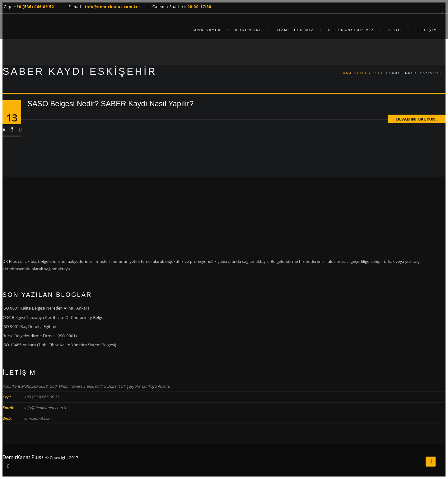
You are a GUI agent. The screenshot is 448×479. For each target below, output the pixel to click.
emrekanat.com (38, 418)
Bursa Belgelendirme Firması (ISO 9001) (40, 336)
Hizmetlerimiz (295, 30)
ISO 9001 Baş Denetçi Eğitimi (29, 326)
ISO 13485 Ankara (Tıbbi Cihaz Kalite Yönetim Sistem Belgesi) (59, 345)
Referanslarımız (351, 30)
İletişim (427, 30)
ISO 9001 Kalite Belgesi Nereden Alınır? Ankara (46, 308)
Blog (395, 30)
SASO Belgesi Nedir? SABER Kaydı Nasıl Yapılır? (110, 104)
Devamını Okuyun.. (417, 119)
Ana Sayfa (208, 30)
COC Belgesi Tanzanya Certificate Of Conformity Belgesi (54, 317)
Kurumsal (248, 30)
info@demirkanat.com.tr (45, 408)
